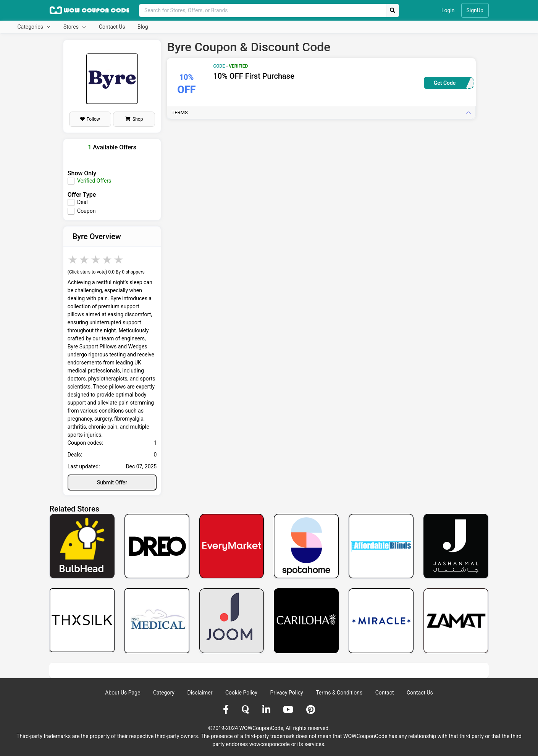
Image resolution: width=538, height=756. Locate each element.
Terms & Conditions (339, 693)
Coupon (86, 211)
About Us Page (123, 693)
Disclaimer (200, 693)
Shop (134, 119)
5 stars (119, 260)
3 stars (96, 260)
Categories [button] (31, 27)
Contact (385, 693)
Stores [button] (72, 27)
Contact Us (112, 27)
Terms (179, 113)
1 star (73, 260)
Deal (82, 202)
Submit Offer (112, 482)
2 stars (85, 260)
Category (164, 693)
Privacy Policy (286, 693)
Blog (143, 27)
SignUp (475, 10)
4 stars (108, 260)
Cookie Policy (241, 693)
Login (448, 10)
